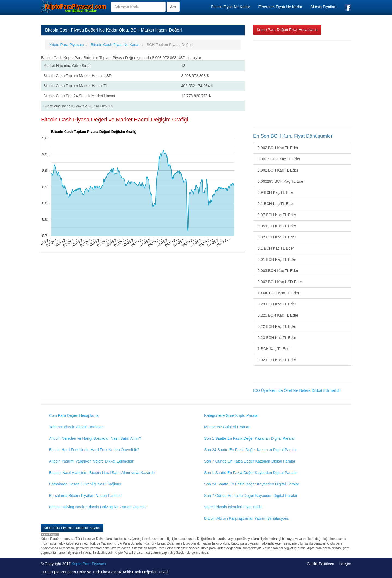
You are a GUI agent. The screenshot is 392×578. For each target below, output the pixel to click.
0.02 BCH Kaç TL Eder (277, 237)
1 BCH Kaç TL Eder (274, 349)
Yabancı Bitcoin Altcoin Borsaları (76, 427)
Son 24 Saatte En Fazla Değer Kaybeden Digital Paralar (252, 484)
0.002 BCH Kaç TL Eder (278, 148)
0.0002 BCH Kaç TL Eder (279, 159)
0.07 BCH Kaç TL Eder (277, 215)
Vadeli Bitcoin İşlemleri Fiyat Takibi (233, 507)
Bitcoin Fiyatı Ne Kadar (230, 7)
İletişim (345, 564)
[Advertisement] (302, 84)
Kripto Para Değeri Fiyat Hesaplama (287, 30)
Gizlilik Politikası (320, 564)
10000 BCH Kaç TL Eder (278, 293)
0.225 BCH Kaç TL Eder (278, 315)
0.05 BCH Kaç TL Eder (277, 226)
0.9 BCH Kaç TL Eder (276, 192)
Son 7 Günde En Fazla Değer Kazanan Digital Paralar (250, 461)
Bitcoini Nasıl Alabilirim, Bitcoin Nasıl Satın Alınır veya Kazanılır (102, 473)
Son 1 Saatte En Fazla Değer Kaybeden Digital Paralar (251, 473)
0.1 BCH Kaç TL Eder (276, 204)
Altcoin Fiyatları (323, 7)
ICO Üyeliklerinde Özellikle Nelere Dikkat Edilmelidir (297, 390)
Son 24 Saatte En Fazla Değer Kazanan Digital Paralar (251, 450)
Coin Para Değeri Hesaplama (74, 415)
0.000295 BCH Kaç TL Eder (281, 181)
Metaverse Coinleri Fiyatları (227, 427)
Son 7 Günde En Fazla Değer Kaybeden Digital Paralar (251, 496)
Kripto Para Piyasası (89, 564)
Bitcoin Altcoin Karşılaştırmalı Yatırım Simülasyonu (247, 518)
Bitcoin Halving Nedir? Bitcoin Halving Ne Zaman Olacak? (98, 507)
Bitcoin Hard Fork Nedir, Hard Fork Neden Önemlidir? (94, 450)
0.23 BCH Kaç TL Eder (277, 304)
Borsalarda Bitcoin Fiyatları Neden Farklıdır (85, 496)
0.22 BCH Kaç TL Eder (277, 326)
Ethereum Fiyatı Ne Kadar (280, 7)
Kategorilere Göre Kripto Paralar (231, 415)
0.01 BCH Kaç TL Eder (277, 259)
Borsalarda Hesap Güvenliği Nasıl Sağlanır (85, 484)
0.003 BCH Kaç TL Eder (278, 271)
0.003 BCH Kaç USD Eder (280, 282)
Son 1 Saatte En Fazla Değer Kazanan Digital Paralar (249, 438)
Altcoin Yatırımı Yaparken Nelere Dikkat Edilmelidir (92, 461)
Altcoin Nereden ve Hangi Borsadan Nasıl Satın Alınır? (95, 438)
